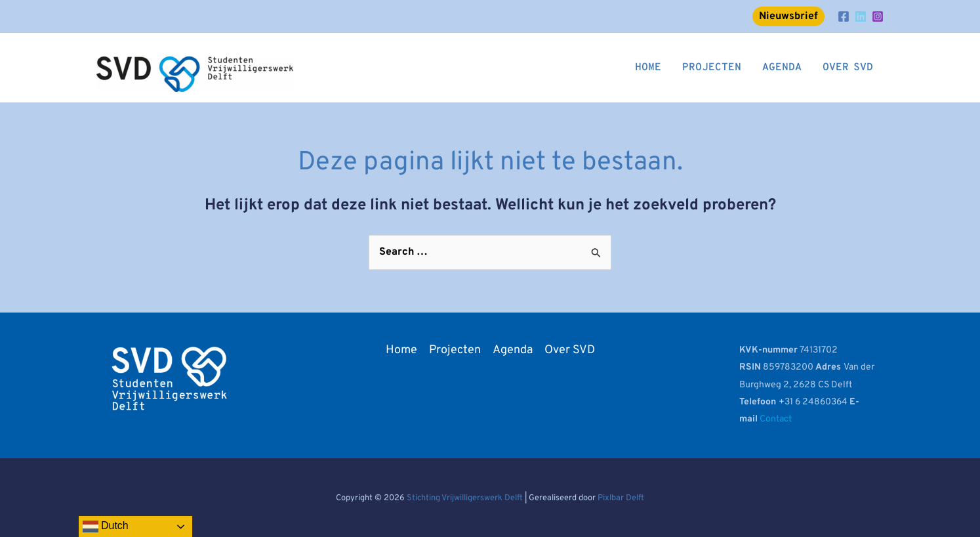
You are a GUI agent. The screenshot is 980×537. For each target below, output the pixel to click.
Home (401, 350)
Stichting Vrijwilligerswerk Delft (465, 498)
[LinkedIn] (861, 16)
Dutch (106, 526)
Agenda (513, 350)
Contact (776, 419)
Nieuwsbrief (788, 16)
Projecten (455, 350)
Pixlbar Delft (621, 498)
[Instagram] (878, 16)
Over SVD (570, 350)
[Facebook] (844, 16)
